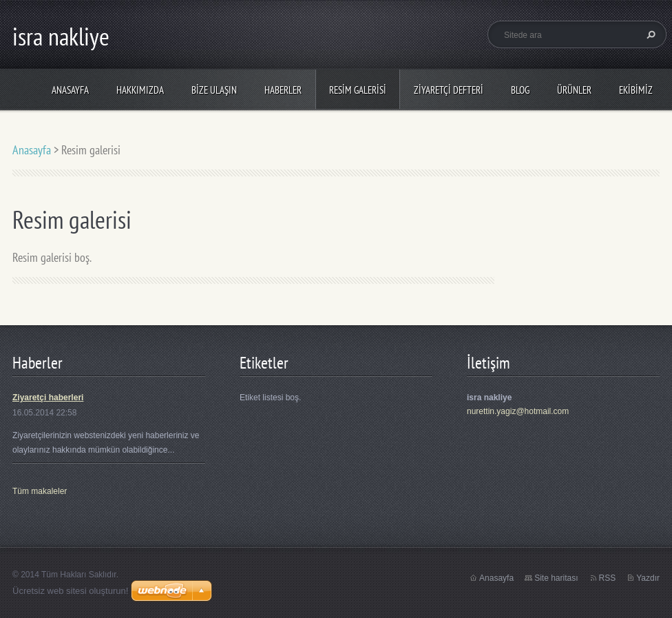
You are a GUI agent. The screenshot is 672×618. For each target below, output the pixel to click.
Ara (649, 34)
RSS (608, 578)
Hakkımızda (140, 90)
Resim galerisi (358, 90)
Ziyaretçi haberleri (48, 398)
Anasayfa (70, 90)
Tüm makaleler (40, 491)
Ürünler (574, 90)
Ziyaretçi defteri (449, 90)
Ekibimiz (636, 90)
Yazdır (648, 578)
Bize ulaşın (214, 90)
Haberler (283, 90)
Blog (520, 90)
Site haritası (556, 578)
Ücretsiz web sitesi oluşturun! (70, 591)
